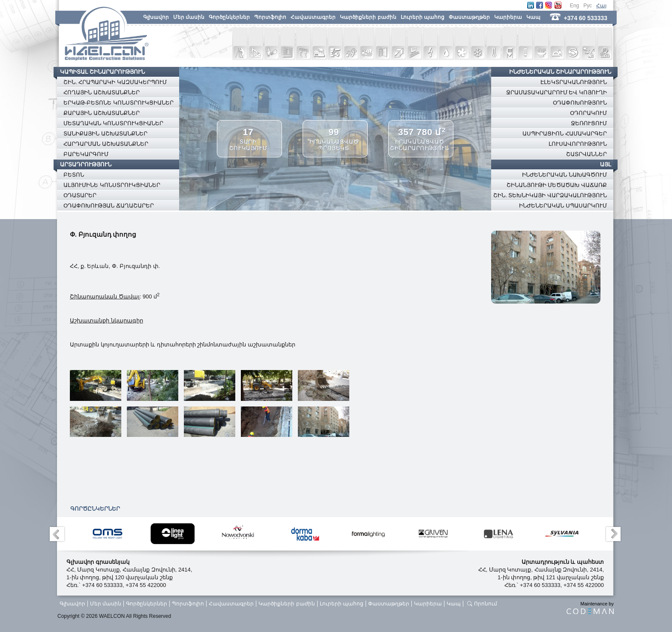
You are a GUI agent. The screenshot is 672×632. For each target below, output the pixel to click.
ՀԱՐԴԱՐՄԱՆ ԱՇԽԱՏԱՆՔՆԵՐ (106, 144)
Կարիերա (508, 17)
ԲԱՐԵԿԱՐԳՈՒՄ (86, 154)
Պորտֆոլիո (270, 17)
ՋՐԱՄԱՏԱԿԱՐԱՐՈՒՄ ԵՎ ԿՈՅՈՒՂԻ (556, 92)
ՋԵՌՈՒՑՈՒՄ (589, 123)
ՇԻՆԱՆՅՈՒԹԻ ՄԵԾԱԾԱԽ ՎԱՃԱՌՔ (557, 185)
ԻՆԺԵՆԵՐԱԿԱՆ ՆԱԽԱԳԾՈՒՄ (564, 175)
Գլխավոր (156, 17)
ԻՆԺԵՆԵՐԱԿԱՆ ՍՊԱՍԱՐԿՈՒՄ (563, 206)
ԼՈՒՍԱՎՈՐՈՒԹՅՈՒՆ (578, 144)
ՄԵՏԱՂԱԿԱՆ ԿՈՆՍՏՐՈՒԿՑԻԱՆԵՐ (113, 123)
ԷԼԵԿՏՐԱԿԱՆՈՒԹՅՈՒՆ (574, 82)
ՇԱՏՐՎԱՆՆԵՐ (586, 154)
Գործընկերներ (229, 17)
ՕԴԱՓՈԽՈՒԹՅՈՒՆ (580, 103)
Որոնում (486, 604)
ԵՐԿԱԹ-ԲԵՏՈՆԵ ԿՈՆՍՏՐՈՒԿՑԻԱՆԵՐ (118, 103)
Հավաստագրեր (313, 17)
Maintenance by (590, 608)
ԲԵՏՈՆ (74, 175)
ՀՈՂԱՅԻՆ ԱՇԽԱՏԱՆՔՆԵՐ (102, 92)
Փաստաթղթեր (469, 17)
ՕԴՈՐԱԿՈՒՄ (588, 113)
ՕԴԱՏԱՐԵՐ (80, 195)
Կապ (533, 17)
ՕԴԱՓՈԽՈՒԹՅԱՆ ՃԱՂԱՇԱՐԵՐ (109, 206)
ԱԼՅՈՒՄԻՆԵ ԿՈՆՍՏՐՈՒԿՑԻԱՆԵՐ (112, 185)
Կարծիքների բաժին (368, 17)
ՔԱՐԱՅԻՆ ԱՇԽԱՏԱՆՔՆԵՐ (102, 113)
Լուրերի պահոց (423, 17)
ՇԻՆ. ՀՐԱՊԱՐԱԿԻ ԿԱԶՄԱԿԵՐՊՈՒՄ (115, 82)
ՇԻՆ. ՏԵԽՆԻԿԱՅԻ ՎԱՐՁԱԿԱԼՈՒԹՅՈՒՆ (550, 195)
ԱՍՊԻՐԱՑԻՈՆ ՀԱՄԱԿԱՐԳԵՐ (565, 134)
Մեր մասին (189, 17)
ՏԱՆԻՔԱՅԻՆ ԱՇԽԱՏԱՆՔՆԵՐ (105, 134)
